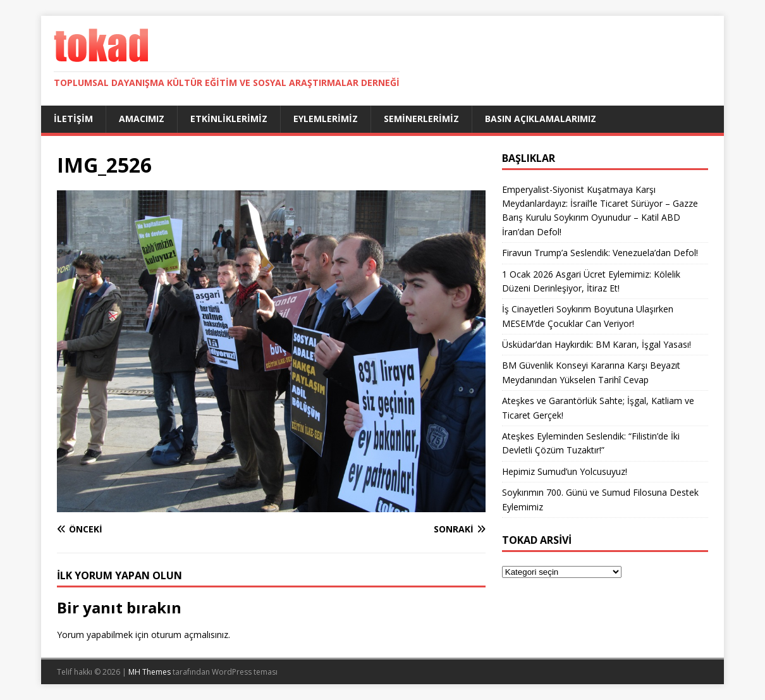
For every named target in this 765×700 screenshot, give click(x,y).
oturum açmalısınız (190, 635)
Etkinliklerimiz (229, 119)
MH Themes (150, 672)
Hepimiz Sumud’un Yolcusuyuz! (565, 471)
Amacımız (142, 119)
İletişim (73, 119)
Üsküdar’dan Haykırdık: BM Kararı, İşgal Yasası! (597, 344)
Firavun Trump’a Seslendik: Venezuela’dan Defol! (600, 253)
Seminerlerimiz (421, 119)
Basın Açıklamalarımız (541, 119)
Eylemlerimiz (326, 119)
